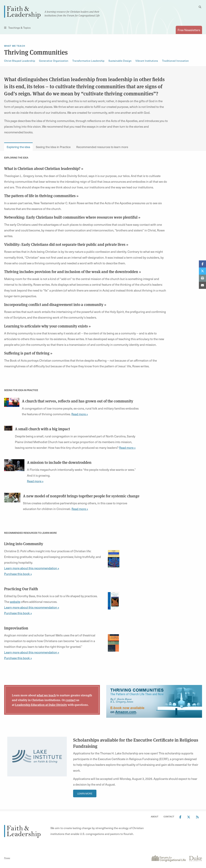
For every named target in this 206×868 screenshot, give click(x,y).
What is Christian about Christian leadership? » (44, 168)
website (15, 602)
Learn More (85, 793)
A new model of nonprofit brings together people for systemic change (81, 496)
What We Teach (15, 46)
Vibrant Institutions (147, 61)
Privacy (7, 858)
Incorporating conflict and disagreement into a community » (55, 304)
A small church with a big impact (42, 429)
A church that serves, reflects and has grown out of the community (78, 401)
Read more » (80, 414)
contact (70, 700)
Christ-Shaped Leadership (20, 61)
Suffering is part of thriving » (28, 353)
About (155, 817)
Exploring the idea (18, 147)
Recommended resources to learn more (102, 147)
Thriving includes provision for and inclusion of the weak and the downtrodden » (73, 271)
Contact (169, 817)
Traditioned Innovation (175, 61)
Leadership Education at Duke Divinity (41, 705)
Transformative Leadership (88, 61)
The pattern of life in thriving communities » (41, 196)
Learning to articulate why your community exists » (47, 326)
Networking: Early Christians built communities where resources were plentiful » (72, 217)
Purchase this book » (18, 574)
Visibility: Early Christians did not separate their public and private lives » (66, 244)
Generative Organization (54, 61)
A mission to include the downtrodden (59, 462)
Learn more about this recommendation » (32, 568)
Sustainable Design (120, 61)
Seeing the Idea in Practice (53, 147)
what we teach (46, 695)
